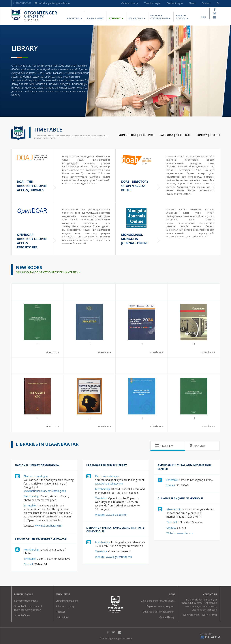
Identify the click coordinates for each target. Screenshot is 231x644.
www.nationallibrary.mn (48, 526)
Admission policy (65, 606)
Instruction (62, 617)
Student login (175, 3)
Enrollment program (67, 601)
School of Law (22, 615)
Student (116, 18)
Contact (206, 3)
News (192, 3)
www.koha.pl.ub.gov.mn (109, 484)
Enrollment (95, 18)
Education (137, 18)
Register (61, 612)
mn (204, 17)
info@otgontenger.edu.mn (52, 3)
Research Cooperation (160, 17)
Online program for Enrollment (157, 601)
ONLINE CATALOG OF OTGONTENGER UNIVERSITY (48, 272)
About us (75, 18)
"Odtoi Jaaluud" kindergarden (158, 612)
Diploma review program (161, 606)
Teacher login (152, 3)
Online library (167, 617)
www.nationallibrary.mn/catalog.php (45, 491)
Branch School (182, 17)
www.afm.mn (185, 533)
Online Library (130, 3)
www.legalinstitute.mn (119, 557)
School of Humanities (26, 601)
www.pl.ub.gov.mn (116, 515)
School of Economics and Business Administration (28, 608)
